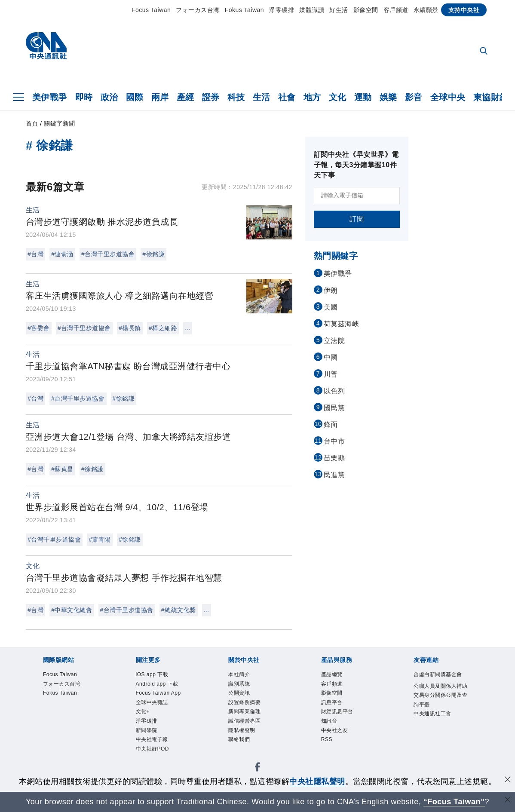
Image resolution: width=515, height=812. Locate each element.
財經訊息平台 (345, 722)
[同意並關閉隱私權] (508, 780)
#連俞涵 (62, 254)
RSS (330, 757)
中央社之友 (341, 745)
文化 (338, 97)
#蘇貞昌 (62, 469)
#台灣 (35, 254)
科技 (236, 97)
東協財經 (491, 97)
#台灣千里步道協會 (108, 254)
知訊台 (333, 734)
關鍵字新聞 (60, 123)
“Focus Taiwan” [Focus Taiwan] (454, 802)
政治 (109, 97)
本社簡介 (244, 676)
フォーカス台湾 (198, 10)
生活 (262, 97)
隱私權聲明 (248, 745)
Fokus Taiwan (244, 10)
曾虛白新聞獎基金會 (441, 682)
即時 (84, 97)
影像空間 (366, 10)
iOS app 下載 (160, 676)
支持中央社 (464, 10)
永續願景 (426, 10)
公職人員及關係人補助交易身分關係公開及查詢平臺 (441, 716)
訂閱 (357, 219)
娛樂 (388, 97)
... (188, 328)
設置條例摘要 (252, 711)
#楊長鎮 (130, 328)
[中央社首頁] (46, 48)
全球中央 (448, 97)
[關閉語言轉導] (508, 801)
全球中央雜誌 (160, 734)
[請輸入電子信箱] (357, 196)
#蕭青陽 (100, 539)
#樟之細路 (163, 328)
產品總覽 (337, 676)
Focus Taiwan (151, 10)
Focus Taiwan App (161, 716)
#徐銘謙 (153, 254)
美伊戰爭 (50, 97)
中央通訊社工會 (441, 745)
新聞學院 (152, 769)
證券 (211, 97)
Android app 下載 (163, 693)
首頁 (32, 123)
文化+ (146, 745)
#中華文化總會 (72, 610)
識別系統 (244, 687)
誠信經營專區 (252, 734)
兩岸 (160, 97)
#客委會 (39, 328)
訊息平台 (337, 711)
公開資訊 (244, 699)
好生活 (339, 10)
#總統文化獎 (179, 610)
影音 (414, 97)
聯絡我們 (244, 757)
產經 (185, 97)
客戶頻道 (396, 10)
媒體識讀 (312, 10)
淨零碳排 (282, 10)
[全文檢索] (484, 52)
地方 (312, 97)
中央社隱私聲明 (317, 781)
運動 (363, 97)
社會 (287, 97)
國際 (135, 97)
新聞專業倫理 (252, 722)
